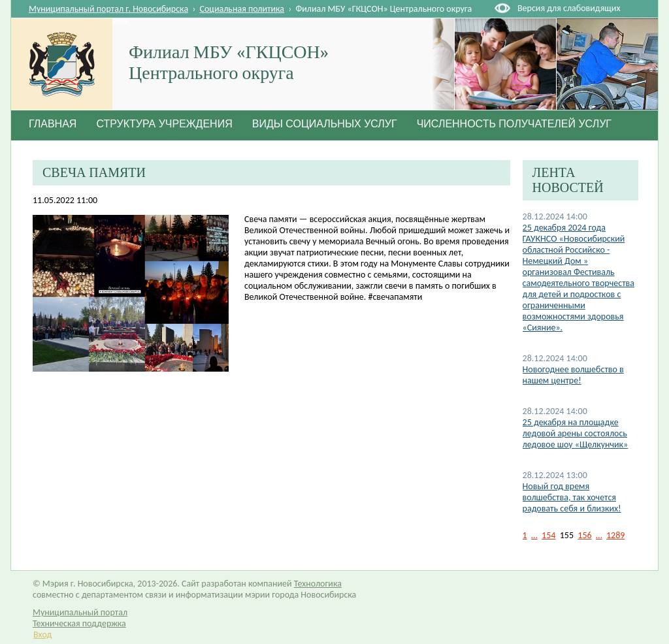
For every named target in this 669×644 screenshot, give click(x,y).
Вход (42, 635)
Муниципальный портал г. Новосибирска (108, 9)
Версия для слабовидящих (569, 8)
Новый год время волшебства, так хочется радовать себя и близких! (572, 497)
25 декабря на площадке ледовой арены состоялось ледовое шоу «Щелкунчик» (576, 433)
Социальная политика (242, 9)
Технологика (318, 584)
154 (548, 535)
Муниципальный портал (80, 612)
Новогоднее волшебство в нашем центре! (573, 375)
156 (584, 535)
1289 (615, 535)
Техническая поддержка (79, 623)
